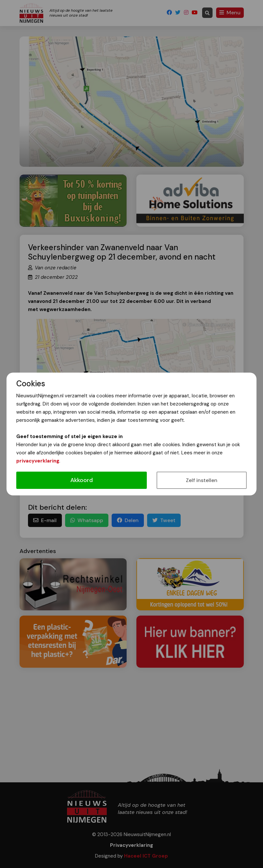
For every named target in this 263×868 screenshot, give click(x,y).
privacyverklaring (38, 461)
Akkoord (82, 480)
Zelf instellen (202, 480)
